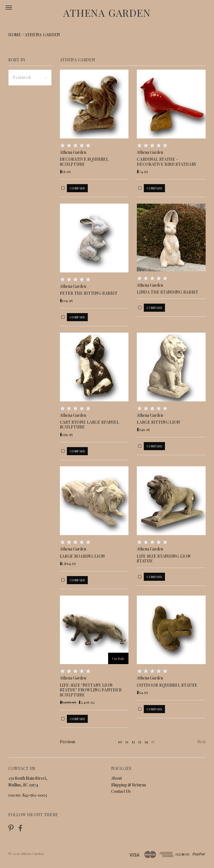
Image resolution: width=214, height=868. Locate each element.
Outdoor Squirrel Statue (167, 685)
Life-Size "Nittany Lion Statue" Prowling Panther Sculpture (91, 690)
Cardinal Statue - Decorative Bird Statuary (167, 162)
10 (120, 742)
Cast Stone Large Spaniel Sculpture (90, 425)
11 (127, 742)
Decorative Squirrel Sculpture (84, 162)
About (116, 778)
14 (146, 742)
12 (133, 742)
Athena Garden (107, 13)
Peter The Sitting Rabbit (89, 293)
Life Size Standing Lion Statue (164, 559)
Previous (68, 742)
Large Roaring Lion (83, 556)
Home (15, 35)
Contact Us (121, 791)
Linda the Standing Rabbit (168, 292)
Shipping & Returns (129, 785)
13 (140, 742)
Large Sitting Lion (159, 422)
